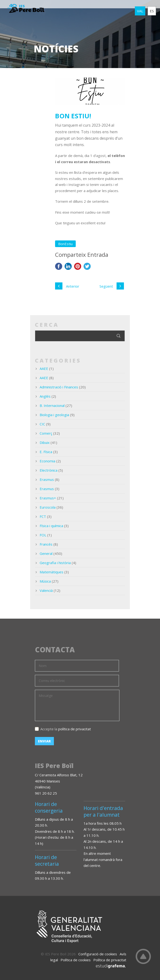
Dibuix (45, 442)
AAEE (44, 368)
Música (45, 581)
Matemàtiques (52, 572)
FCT (43, 516)
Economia (47, 461)
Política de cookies (76, 960)
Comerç (46, 433)
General (46, 553)
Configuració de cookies (98, 954)
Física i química (51, 526)
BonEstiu (65, 244)
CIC (42, 424)
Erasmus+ (48, 498)
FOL (43, 535)
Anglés (45, 396)
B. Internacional (52, 405)
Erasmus (47, 479)
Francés (46, 544)
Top (143, 956)
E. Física (46, 452)
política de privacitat (75, 729)
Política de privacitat (110, 960)
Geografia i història (55, 563)
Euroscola (48, 507)
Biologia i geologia (54, 415)
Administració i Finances (59, 387)
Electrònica (49, 470)
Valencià (46, 590)
